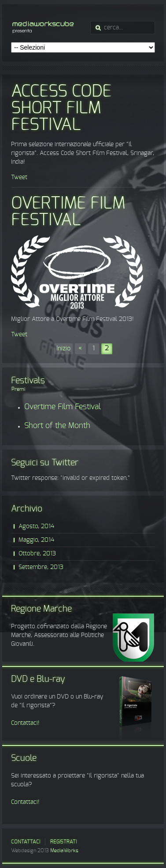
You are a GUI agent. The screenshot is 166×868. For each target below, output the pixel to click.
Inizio (63, 348)
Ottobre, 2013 (37, 554)
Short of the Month (57, 426)
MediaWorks (64, 850)
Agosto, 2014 (36, 526)
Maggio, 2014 (36, 540)
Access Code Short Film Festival (61, 108)
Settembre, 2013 (41, 567)
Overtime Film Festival (68, 212)
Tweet (19, 177)
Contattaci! (25, 723)
